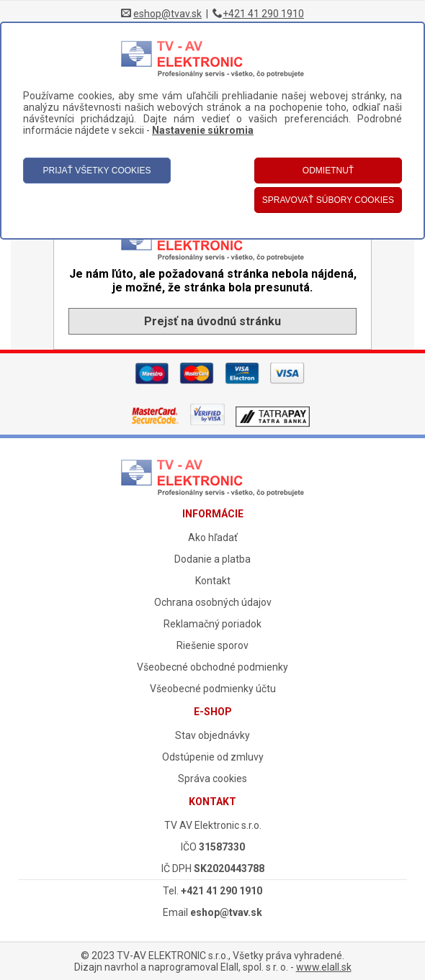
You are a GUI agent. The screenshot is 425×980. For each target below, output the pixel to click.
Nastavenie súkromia (203, 130)
